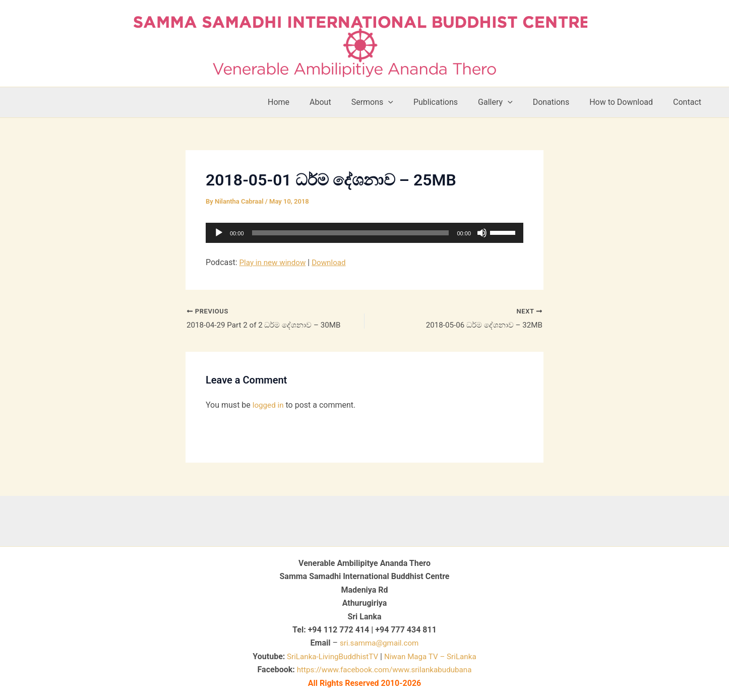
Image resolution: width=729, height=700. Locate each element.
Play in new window (275, 262)
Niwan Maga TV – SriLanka (433, 656)
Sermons (394, 102)
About (347, 102)
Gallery (509, 102)
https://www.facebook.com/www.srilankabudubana (384, 670)
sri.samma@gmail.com (379, 643)
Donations (561, 102)
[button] (410, 102)
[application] (364, 233)
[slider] (351, 233)
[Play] (219, 233)
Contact (689, 102)
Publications (454, 102)
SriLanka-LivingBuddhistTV (329, 656)
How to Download (627, 102)
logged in (269, 406)
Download (333, 262)
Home (309, 102)
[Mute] (482, 233)
